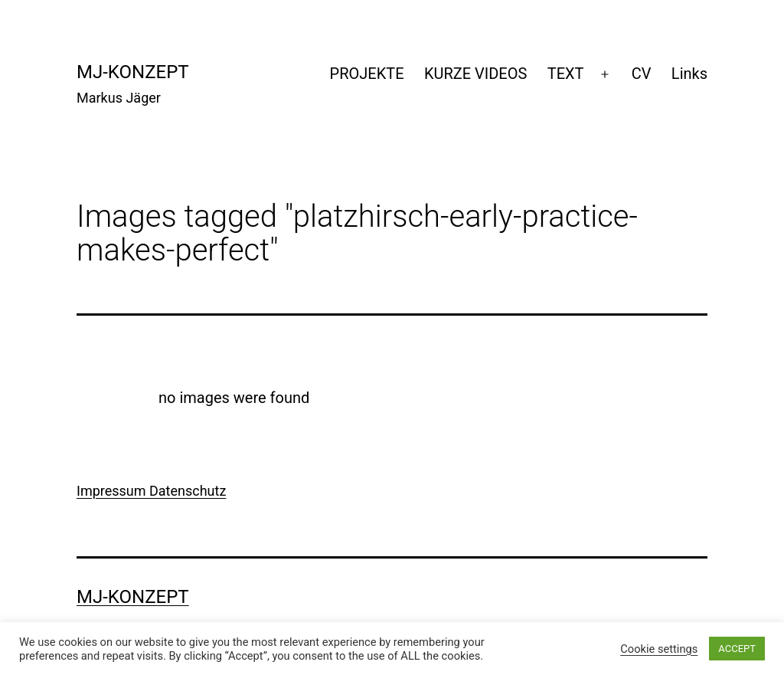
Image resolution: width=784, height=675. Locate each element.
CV (642, 74)
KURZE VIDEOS (475, 74)
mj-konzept (133, 72)
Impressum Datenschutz (151, 491)
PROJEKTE (367, 74)
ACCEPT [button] (737, 649)
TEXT (566, 74)
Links (689, 74)
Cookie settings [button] (659, 649)
